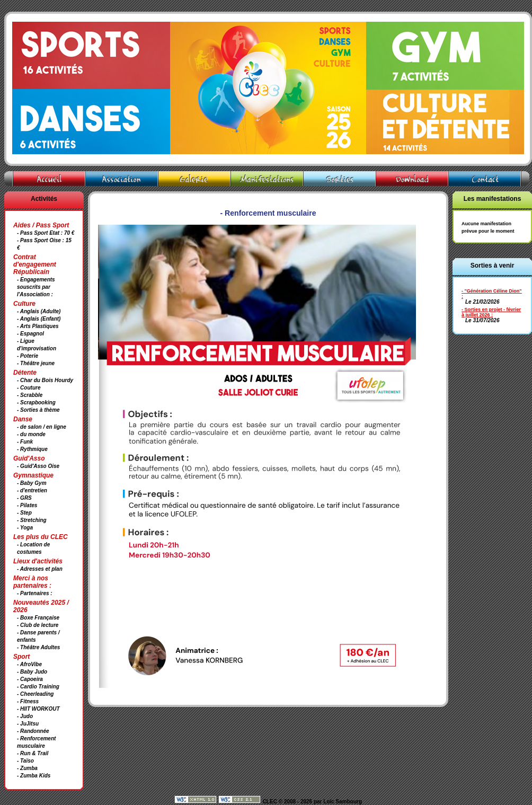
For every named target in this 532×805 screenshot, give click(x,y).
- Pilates (27, 505)
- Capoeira (30, 679)
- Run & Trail (33, 753)
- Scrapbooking (36, 402)
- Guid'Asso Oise (38, 466)
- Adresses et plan (40, 569)
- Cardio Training (38, 687)
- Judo (25, 716)
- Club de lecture (38, 625)
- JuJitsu (28, 724)
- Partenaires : (35, 593)
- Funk (25, 442)
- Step (24, 513)
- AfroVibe (29, 664)
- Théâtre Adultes (38, 647)
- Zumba (27, 768)
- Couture (29, 388)
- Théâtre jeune (36, 363)
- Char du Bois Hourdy (45, 380)
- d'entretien (32, 490)
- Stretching (32, 520)
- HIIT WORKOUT (38, 709)
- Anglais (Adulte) (39, 311)
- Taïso (25, 761)
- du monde (31, 434)
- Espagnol (30, 334)
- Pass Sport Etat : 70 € (46, 233)
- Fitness (28, 701)
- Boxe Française (38, 618)
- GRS (24, 498)
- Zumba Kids (34, 776)
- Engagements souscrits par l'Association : (36, 287)
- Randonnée (33, 731)
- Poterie (28, 356)
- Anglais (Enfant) (39, 319)
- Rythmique (32, 449)
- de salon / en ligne (42, 427)
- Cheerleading (35, 694)
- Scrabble (30, 395)
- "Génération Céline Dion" (492, 291)
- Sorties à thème (38, 410)
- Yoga (25, 528)
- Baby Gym (32, 483)
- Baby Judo (32, 672)
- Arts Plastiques (38, 326)
